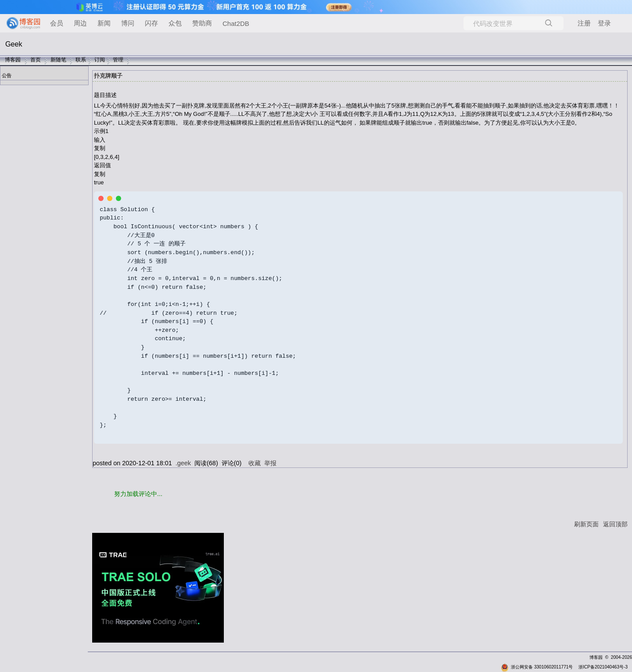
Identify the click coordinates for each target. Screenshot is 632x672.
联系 (81, 60)
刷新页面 (586, 522)
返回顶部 (615, 522)
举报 (270, 461)
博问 (128, 23)
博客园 (13, 60)
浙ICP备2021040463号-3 (603, 665)
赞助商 (202, 23)
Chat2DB (236, 23)
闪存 (151, 23)
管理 (118, 60)
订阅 (100, 60)
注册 (584, 23)
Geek (14, 44)
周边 (80, 23)
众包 (175, 23)
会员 (57, 23)
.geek (183, 461)
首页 (36, 60)
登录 (604, 23)
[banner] (20, 23)
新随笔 (58, 60)
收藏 (255, 461)
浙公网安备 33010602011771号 (537, 665)
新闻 (104, 23)
